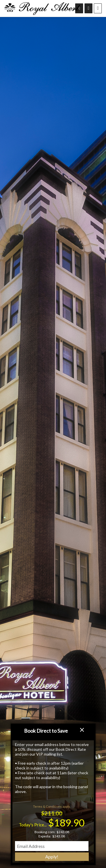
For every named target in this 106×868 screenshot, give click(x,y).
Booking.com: (45, 832)
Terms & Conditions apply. (52, 806)
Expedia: (45, 836)
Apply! (52, 857)
